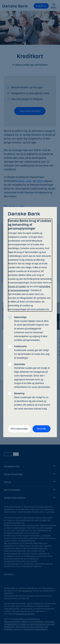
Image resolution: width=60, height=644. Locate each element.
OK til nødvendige (19, 429)
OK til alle (41, 429)
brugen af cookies (17, 287)
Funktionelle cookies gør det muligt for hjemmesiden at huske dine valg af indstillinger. (32, 352)
